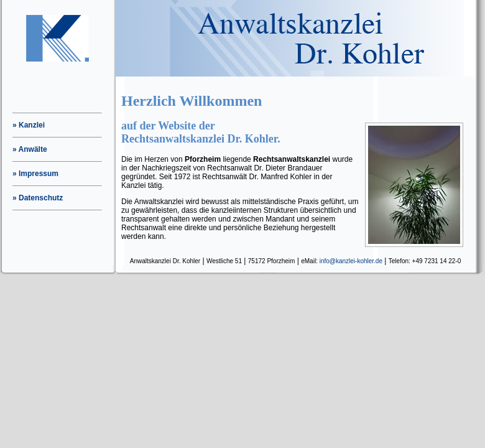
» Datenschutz (38, 198)
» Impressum (35, 174)
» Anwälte (30, 149)
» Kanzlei (29, 125)
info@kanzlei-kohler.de (351, 261)
